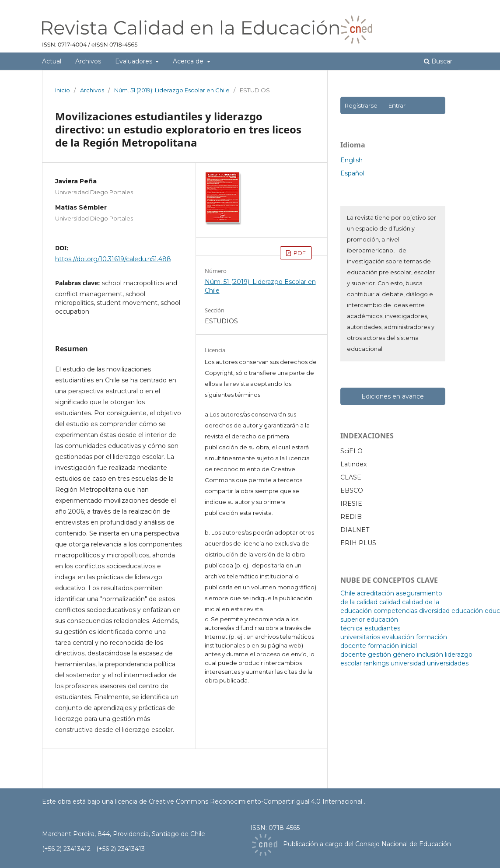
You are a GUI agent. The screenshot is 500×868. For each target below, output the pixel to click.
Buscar (438, 61)
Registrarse (361, 105)
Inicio (63, 90)
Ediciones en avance (393, 396)
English (351, 160)
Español (352, 173)
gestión (379, 654)
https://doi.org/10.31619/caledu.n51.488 (113, 259)
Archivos (88, 61)
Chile (348, 593)
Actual (52, 61)
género (404, 654)
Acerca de (189, 61)
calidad (390, 602)
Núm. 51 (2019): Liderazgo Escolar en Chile (172, 90)
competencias (395, 611)
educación (467, 611)
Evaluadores (135, 61)
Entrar (397, 105)
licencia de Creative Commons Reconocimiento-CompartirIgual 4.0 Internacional (240, 801)
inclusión (430, 654)
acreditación (376, 593)
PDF (299, 253)
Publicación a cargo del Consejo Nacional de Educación (367, 844)
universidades (448, 663)
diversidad (434, 611)
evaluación (398, 637)
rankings (376, 663)
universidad (408, 663)
